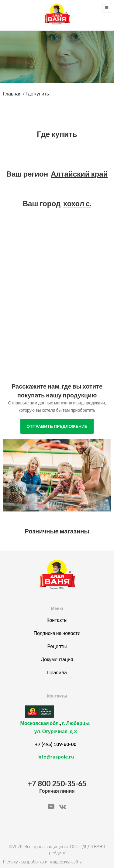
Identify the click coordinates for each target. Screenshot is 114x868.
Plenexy (10, 862)
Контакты (57, 620)
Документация (57, 659)
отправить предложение (57, 426)
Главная (12, 93)
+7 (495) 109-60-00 (55, 744)
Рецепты (57, 646)
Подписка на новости (57, 633)
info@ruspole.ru (56, 757)
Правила (57, 672)
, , (55, 731)
